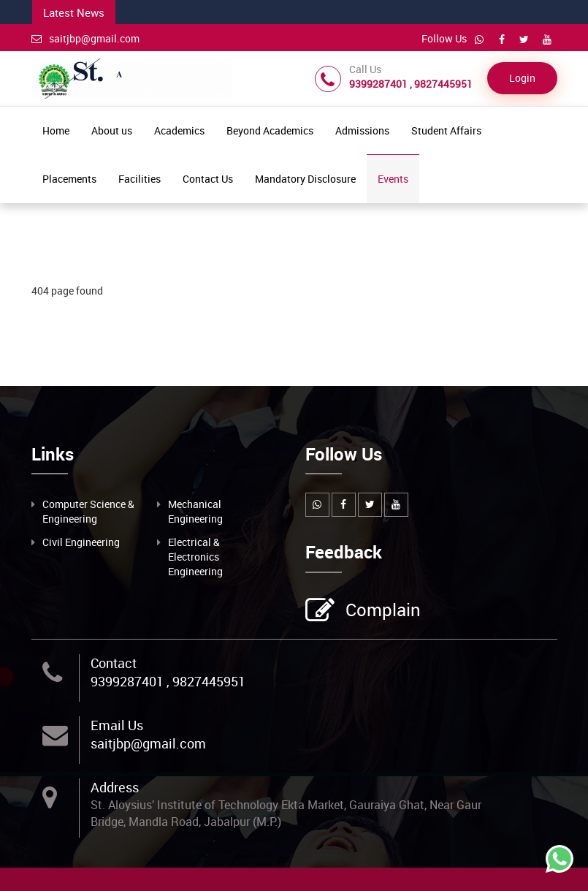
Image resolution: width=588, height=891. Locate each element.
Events (393, 179)
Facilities (140, 179)
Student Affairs (446, 130)
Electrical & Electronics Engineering (195, 557)
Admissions (362, 130)
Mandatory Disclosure (305, 179)
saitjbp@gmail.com (85, 38)
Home (56, 130)
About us (112, 130)
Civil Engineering (81, 542)
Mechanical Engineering (195, 511)
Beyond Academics (270, 130)
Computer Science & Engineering (88, 511)
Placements (69, 179)
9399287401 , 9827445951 (168, 681)
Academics (179, 130)
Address (115, 787)
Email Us (117, 725)
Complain (381, 611)
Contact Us (208, 179)
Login (522, 78)
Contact (114, 663)
